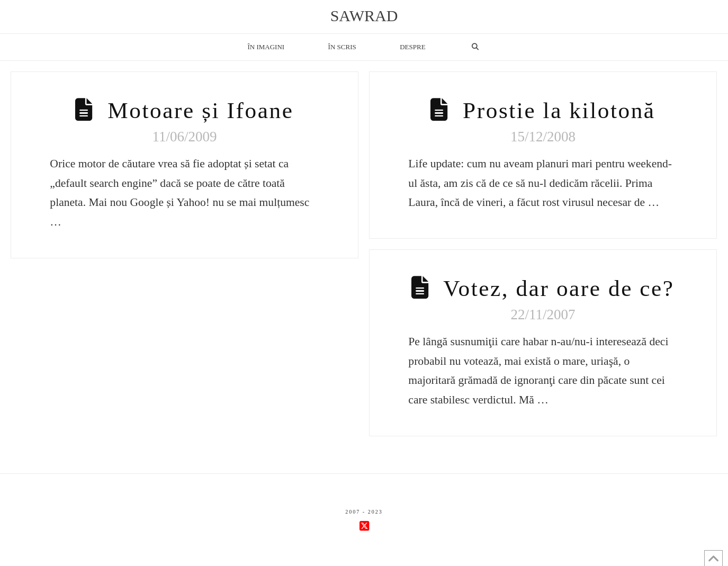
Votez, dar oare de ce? (559, 288)
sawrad (364, 16)
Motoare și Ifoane (200, 110)
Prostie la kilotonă (559, 110)
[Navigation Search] (475, 47)
